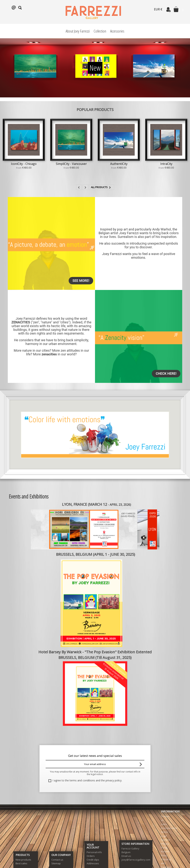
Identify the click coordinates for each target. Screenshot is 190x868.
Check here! (166, 374)
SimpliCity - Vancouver (71, 164)
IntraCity (166, 164)
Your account (93, 846)
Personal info (94, 852)
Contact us (57, 860)
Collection (100, 31)
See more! (81, 281)
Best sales (21, 863)
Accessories (117, 31)
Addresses (93, 863)
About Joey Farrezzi (78, 31)
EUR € (158, 9)
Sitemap (56, 863)
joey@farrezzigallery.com (136, 860)
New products (23, 860)
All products (101, 188)
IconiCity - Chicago (24, 164)
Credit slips (93, 860)
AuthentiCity (119, 164)
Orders (91, 856)
